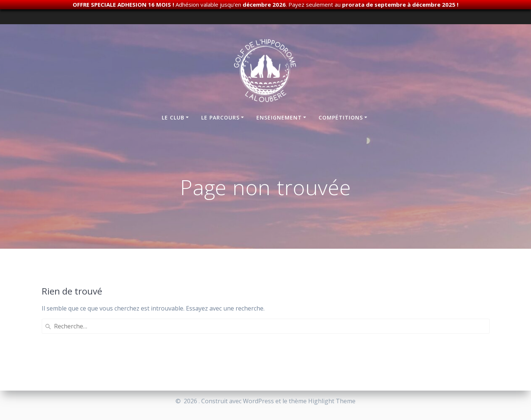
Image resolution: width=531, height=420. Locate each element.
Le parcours (220, 117)
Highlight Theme (332, 401)
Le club (173, 117)
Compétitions (341, 117)
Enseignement (279, 117)
